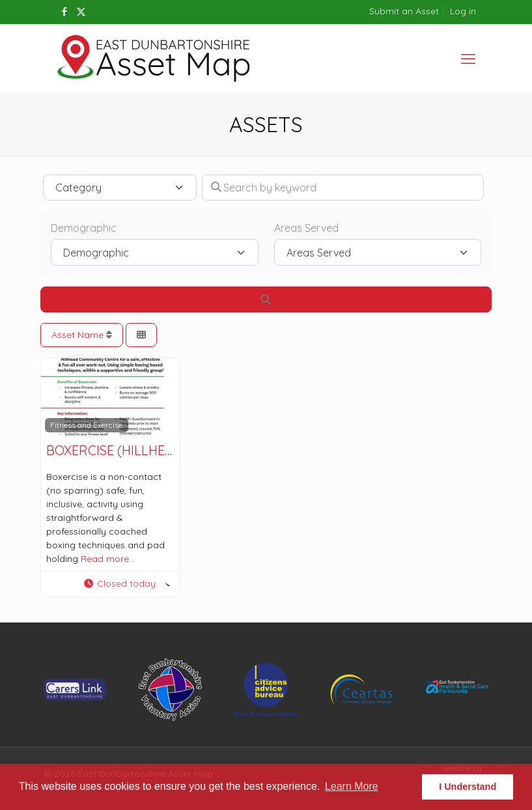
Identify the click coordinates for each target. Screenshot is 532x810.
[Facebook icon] (65, 11)
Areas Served (306, 228)
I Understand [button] (468, 787)
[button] (126, 584)
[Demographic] (155, 252)
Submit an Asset (404, 11)
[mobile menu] (468, 59)
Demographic (84, 228)
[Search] (266, 300)
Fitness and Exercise (86, 425)
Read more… (108, 559)
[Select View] (141, 335)
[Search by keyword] (343, 188)
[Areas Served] (378, 252)
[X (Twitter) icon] (81, 11)
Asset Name (82, 335)
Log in (463, 11)
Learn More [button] (352, 786)
